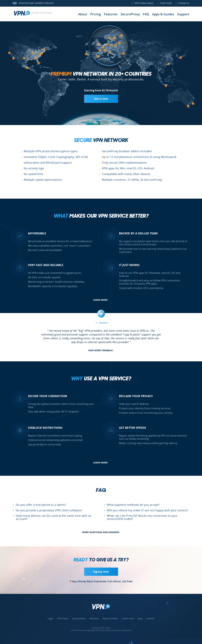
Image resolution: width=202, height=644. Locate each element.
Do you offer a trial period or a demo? (41, 505)
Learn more (101, 300)
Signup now (101, 572)
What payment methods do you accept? (133, 505)
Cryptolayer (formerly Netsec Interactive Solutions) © (108, 631)
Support (183, 15)
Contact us (184, 3)
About (83, 15)
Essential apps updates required (36, 3)
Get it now (101, 99)
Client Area (166, 3)
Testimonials (79, 619)
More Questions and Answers (101, 532)
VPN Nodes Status (144, 3)
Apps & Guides (163, 15)
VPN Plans (62, 619)
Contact (150, 619)
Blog (140, 619)
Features (111, 15)
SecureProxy (130, 15)
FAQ (146, 15)
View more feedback (101, 351)
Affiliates (94, 619)
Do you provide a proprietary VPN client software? (49, 511)
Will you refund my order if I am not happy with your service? (147, 511)
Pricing (96, 15)
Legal (50, 619)
